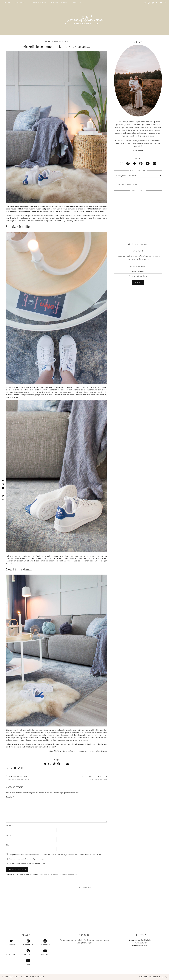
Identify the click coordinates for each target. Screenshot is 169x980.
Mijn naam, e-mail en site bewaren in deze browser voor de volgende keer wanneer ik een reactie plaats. (56, 854)
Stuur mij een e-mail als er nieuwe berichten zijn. (27, 864)
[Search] (165, 3)
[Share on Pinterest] (23, 768)
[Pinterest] (149, 3)
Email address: (138, 271)
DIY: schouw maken (94, 778)
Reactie (10, 797)
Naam (9, 826)
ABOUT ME (21, 3)
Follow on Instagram (138, 244)
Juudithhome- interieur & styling (27, 977)
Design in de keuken (18, 778)
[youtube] (148, 163)
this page (156, 256)
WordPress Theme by (153, 977)
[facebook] (128, 163)
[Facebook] (153, 3)
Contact (77, 3)
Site (7, 845)
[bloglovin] (134, 163)
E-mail (9, 835)
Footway (81, 221)
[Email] (161, 3)
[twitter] (11, 942)
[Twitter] (45, 764)
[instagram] (122, 163)
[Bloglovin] (157, 3)
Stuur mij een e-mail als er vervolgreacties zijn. (26, 859)
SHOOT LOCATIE (59, 3)
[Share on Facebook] (15, 768)
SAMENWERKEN (39, 3)
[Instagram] (145, 3)
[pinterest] (141, 163)
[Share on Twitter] (19, 768)
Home (7, 3)
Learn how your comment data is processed (58, 875)
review (64, 42)
